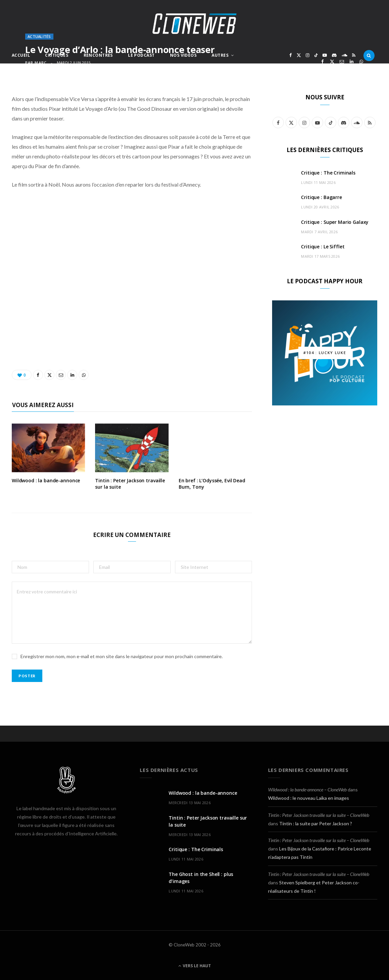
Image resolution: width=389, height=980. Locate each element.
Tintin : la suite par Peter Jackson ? (316, 823)
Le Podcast (141, 55)
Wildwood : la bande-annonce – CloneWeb (307, 790)
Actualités (39, 36)
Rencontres (98, 55)
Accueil (21, 55)
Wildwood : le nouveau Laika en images (309, 798)
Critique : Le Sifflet (323, 247)
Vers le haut (195, 966)
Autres (220, 55)
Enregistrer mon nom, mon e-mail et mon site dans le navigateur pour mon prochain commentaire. (122, 656)
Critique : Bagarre (321, 197)
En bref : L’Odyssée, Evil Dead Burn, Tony (212, 484)
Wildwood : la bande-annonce (46, 480)
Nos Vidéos (183, 55)
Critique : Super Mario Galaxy (335, 222)
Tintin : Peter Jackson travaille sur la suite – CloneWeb (319, 815)
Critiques (57, 55)
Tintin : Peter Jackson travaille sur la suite (130, 484)
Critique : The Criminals (328, 173)
